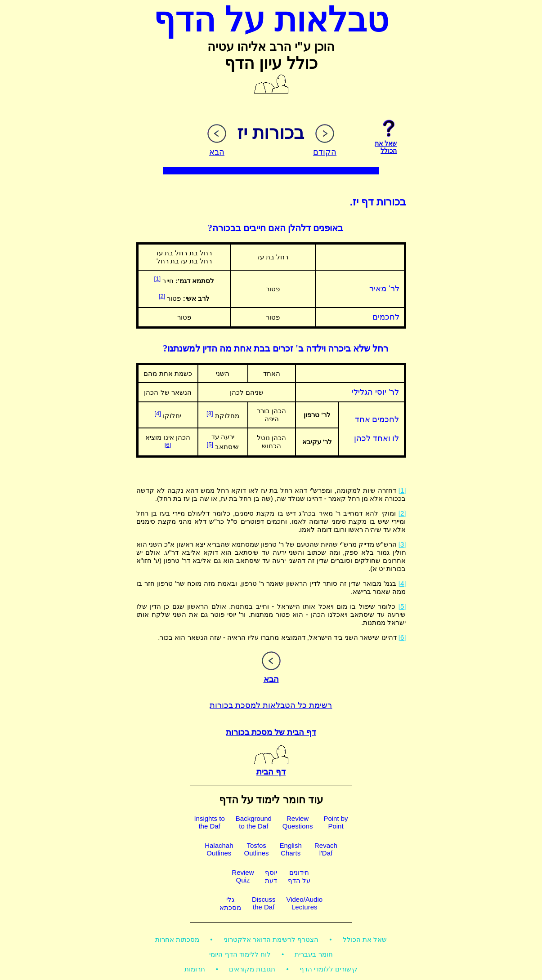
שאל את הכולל (365, 939)
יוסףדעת (271, 876)
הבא (271, 674)
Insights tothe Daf (209, 822)
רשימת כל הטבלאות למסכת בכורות (271, 705)
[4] (157, 413)
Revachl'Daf (326, 849)
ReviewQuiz (243, 876)
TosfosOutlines (257, 849)
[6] (168, 445)
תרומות (195, 969)
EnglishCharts (291, 849)
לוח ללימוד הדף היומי (240, 954)
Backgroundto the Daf (254, 822)
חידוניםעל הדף (299, 876)
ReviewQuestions (298, 822)
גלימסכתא (230, 903)
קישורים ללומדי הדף (329, 969)
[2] (162, 296)
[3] (210, 413)
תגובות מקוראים (252, 969)
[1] (157, 278)
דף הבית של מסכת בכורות (271, 732)
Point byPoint (336, 822)
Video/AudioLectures (304, 903)
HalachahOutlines (219, 849)
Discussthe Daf (264, 903)
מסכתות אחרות (177, 939)
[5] (210, 444)
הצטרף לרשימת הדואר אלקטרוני (271, 939)
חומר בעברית (314, 954)
